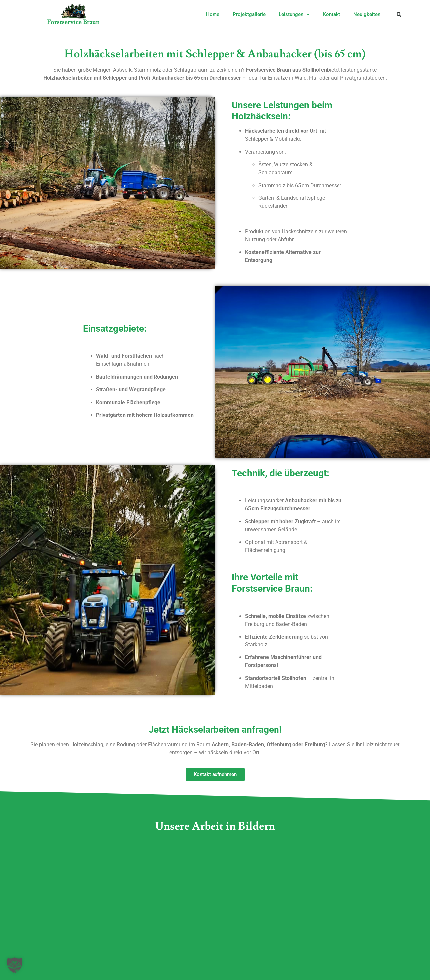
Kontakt (332, 14)
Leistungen (294, 14)
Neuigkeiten (367, 14)
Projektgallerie (249, 14)
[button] (399, 14)
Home (213, 14)
